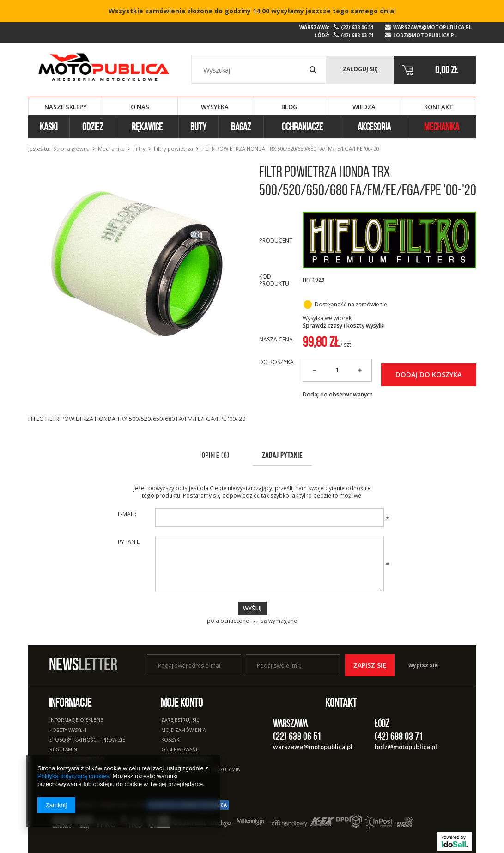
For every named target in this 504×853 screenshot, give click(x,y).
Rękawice (147, 127)
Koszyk (170, 740)
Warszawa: (314, 27)
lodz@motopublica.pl (425, 35)
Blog (289, 107)
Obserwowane (180, 750)
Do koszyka (276, 362)
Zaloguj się (360, 69)
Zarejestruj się (180, 720)
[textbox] (259, 70)
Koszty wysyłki (68, 731)
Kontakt (439, 107)
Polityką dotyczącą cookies (73, 776)
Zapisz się (370, 665)
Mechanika (442, 127)
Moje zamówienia (183, 731)
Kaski (49, 127)
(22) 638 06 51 (357, 27)
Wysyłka (215, 107)
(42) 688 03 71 (357, 35)
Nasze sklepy (66, 107)
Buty (198, 127)
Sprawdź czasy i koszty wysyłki (344, 326)
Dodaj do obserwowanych (338, 395)
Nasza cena (276, 339)
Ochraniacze (302, 127)
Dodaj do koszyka (429, 374)
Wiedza (364, 107)
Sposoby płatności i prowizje (87, 740)
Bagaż (241, 127)
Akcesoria (374, 127)
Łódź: (322, 35)
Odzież (93, 127)
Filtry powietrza (173, 149)
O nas (140, 107)
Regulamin (63, 750)
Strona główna (71, 149)
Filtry (139, 149)
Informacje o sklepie (76, 720)
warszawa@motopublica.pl (432, 27)
